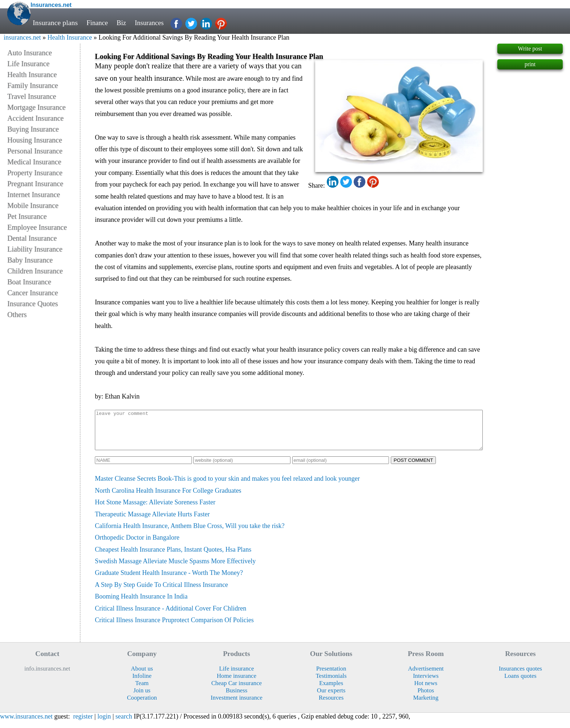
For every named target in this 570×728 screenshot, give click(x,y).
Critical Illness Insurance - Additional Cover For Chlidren (170, 616)
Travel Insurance (32, 96)
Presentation (331, 676)
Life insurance (237, 676)
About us (142, 676)
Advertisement (426, 676)
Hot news (426, 691)
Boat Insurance (29, 282)
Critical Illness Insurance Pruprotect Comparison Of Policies (174, 628)
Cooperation (142, 705)
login (104, 724)
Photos (426, 698)
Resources (331, 705)
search (124, 724)
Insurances (152, 23)
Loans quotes (520, 683)
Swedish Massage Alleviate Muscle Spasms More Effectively (175, 569)
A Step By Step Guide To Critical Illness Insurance (161, 592)
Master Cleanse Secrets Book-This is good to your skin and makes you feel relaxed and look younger (227, 486)
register (83, 724)
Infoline (142, 683)
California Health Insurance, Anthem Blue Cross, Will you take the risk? (190, 533)
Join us (142, 698)
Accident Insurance (35, 118)
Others (17, 315)
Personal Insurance (35, 151)
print (530, 64)
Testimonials (331, 683)
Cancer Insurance (33, 293)
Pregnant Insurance (35, 184)
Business (236, 698)
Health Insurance (69, 37)
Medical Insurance (34, 162)
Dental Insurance (32, 238)
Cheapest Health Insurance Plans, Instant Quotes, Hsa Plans (173, 557)
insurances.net (22, 37)
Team (142, 691)
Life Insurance (28, 64)
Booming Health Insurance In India (141, 604)
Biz (123, 23)
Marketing (426, 705)
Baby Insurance (30, 260)
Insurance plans (55, 23)
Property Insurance (35, 173)
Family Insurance (33, 85)
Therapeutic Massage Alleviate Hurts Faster (152, 522)
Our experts (331, 698)
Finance (98, 23)
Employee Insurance (37, 227)
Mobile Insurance (33, 205)
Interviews (426, 683)
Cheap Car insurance (236, 691)
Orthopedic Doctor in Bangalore (137, 545)
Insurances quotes (520, 676)
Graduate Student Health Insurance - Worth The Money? (169, 580)
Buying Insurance (33, 129)
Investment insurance (237, 705)
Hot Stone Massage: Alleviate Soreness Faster (155, 510)
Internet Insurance (34, 195)
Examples (331, 691)
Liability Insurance (35, 249)
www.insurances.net (26, 724)
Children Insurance (35, 271)
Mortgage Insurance (37, 107)
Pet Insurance (27, 216)
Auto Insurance (30, 53)
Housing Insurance (35, 140)
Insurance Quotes (33, 304)
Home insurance (236, 683)
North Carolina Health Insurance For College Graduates (168, 498)
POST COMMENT (414, 468)
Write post (530, 49)
